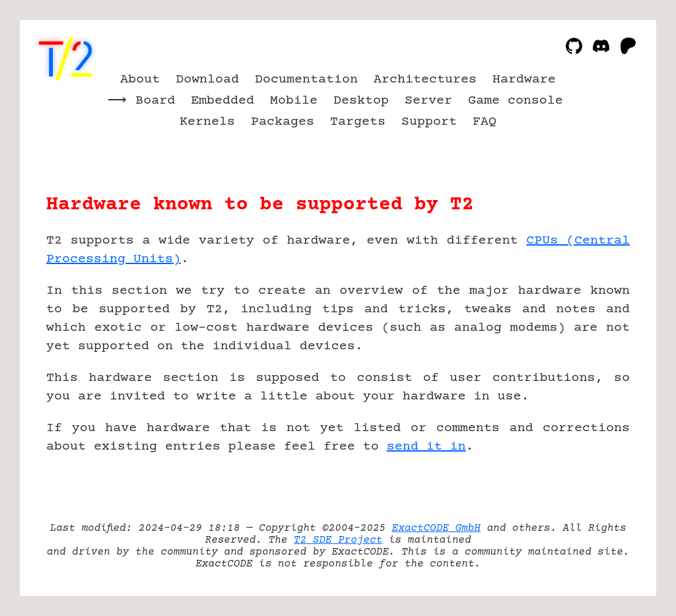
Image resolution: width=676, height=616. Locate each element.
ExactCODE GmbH (436, 528)
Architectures (425, 80)
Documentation (306, 80)
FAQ (485, 122)
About (140, 80)
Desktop (361, 101)
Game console (516, 101)
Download (207, 80)
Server (428, 101)
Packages (283, 122)
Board (155, 101)
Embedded (222, 101)
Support (429, 122)
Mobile (294, 101)
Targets (358, 122)
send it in (426, 447)
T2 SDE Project (338, 540)
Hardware (524, 80)
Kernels (207, 122)
